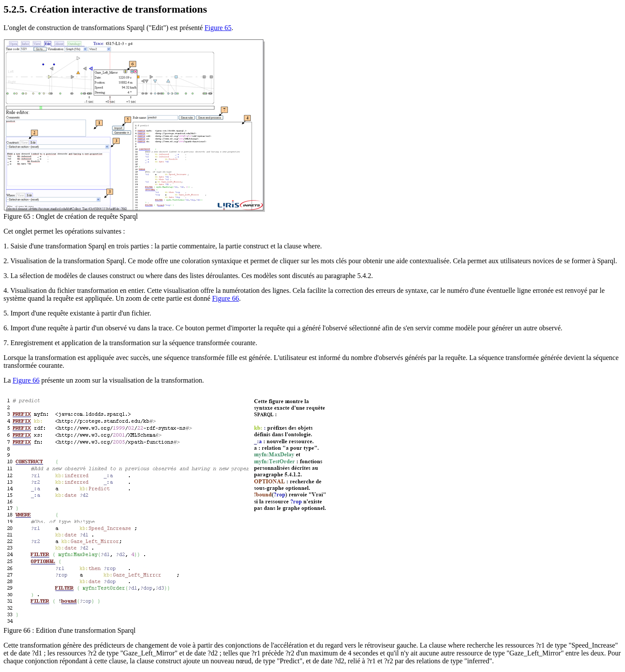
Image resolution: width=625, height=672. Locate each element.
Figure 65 (218, 28)
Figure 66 (226, 298)
